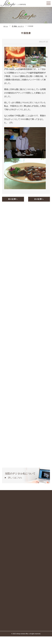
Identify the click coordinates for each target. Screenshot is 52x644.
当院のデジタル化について (26, 476)
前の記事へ (13, 199)
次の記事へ (39, 199)
